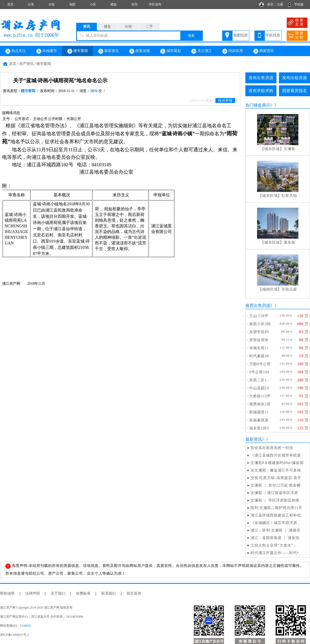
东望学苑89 (259, 332)
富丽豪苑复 (259, 420)
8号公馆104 (259, 372)
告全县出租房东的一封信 (272, 448)
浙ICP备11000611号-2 (14, 635)
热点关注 (16, 51)
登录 (270, 4)
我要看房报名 (295, 91)
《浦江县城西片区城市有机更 (276, 455)
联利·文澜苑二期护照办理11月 (276, 508)
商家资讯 (263, 51)
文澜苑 (289, 149)
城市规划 (171, 51)
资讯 (134, 4)
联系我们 (109, 593)
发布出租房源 (295, 78)
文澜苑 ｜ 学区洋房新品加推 (275, 500)
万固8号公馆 (260, 364)
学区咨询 (155, 4)
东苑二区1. (259, 380)
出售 (31, 4)
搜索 (191, 36)
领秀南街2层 (260, 404)
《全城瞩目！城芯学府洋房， (276, 523)
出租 (52, 4)
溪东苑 (289, 242)
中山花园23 (259, 388)
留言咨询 (134, 593)
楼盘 (114, 4)
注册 (280, 4)
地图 (72, 4)
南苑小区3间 (260, 324)
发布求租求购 (261, 91)
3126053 (25, 626)
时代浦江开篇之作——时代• (275, 553)
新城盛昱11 (259, 412)
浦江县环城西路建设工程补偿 (276, 515)
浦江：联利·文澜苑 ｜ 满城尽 (276, 530)
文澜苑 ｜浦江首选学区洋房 (274, 493)
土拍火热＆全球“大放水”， (274, 545)
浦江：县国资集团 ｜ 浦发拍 (275, 538)
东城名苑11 (259, 348)
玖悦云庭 (289, 289)
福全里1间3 (259, 428)
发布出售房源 (261, 78)
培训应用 (233, 51)
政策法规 (139, 51)
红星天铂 (289, 196)
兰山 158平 (259, 316)
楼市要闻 (78, 51)
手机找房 (273, 35)
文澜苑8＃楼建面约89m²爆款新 (277, 463)
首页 (10, 4)
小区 (93, 4)
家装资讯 (109, 51)
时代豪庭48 (259, 356)
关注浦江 (202, 51)
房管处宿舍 (259, 340)
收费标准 (83, 593)
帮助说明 (7, 593)
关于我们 (58, 593)
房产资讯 (26, 64)
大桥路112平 (260, 396)
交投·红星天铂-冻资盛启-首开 (276, 478)
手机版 (299, 4)
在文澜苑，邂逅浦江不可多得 (276, 470)
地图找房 (241, 35)
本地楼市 (47, 51)
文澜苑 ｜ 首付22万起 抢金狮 (276, 485)
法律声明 (33, 593)
